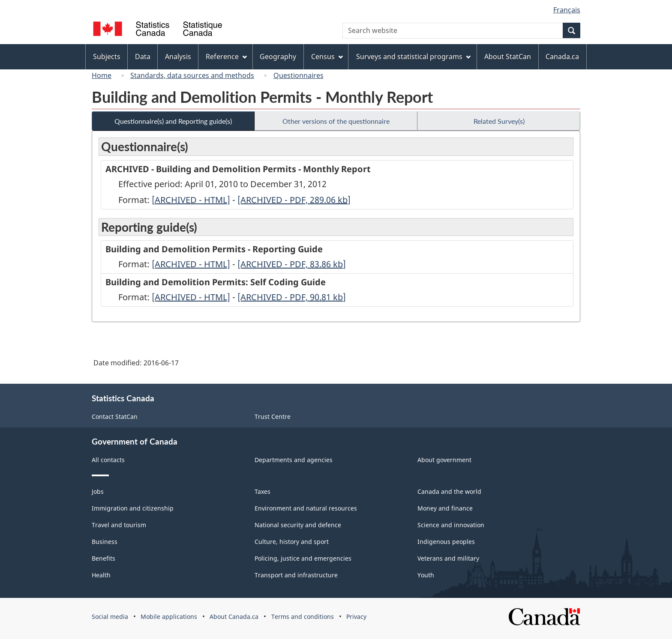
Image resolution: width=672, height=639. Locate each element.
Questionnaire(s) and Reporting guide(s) (173, 121)
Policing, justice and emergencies (303, 558)
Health (101, 575)
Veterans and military (448, 558)
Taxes (262, 491)
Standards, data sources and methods (192, 75)
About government (444, 460)
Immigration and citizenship (133, 508)
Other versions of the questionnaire (336, 121)
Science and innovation (451, 525)
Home (102, 75)
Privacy (356, 617)
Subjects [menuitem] (107, 57)
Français (567, 10)
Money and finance (445, 508)
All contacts (108, 460)
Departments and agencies (294, 460)
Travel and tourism (119, 525)
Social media (110, 617)
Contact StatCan (115, 417)
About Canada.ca (234, 617)
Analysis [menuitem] (178, 57)
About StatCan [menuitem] (508, 57)
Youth (426, 575)
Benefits (103, 558)
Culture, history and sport (292, 542)
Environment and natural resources (306, 508)
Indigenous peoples (446, 542)
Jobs (98, 491)
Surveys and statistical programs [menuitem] (413, 57)
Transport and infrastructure (296, 575)
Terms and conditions (303, 617)
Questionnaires (298, 75)
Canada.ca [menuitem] (562, 57)
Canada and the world (449, 491)
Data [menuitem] (143, 57)
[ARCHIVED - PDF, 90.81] (292, 297)
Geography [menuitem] (278, 57)
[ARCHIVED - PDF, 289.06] (294, 200)
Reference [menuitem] (226, 57)
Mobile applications (169, 617)
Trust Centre (273, 417)
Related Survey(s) (499, 121)
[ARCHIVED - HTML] (191, 200)
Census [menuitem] (327, 57)
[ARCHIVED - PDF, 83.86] (292, 264)
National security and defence (298, 525)
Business (105, 542)
